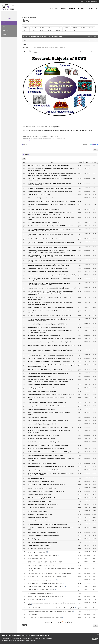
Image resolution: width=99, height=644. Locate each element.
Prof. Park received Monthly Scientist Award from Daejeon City (45, 618)
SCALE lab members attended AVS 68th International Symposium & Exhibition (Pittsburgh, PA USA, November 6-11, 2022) (49, 284)
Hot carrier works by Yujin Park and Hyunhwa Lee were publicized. (46, 198)
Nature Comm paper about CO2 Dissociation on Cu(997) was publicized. (48, 247)
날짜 (87, 162)
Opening (4, 35)
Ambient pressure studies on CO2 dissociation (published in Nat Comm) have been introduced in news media (50, 351)
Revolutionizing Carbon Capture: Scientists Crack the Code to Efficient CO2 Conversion (51, 201)
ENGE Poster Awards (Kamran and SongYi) (39, 545)
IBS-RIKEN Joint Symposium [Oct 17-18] (39, 376)
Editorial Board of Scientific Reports (37, 511)
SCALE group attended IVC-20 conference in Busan (42, 463)
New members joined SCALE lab (37, 559)
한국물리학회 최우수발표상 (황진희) (37, 552)
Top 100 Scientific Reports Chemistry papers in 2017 (42, 424)
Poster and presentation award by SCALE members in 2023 (44, 222)
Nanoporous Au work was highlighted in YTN (40, 514)
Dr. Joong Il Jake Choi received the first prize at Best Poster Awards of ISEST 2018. (50, 427)
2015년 (34, 30)
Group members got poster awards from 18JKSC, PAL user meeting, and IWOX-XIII (50, 307)
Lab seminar (5, 31)
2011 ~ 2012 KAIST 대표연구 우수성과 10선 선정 (41, 565)
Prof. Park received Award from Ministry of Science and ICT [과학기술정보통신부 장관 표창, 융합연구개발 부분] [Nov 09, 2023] (51, 230)
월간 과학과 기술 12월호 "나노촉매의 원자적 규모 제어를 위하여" (45, 583)
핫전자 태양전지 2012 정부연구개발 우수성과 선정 (41, 590)
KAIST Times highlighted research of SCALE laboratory (43, 542)
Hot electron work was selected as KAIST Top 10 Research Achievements (48, 445)
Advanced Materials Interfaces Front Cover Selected (42, 488)
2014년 (42, 30)
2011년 (66, 30)
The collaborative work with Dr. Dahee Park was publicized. (44, 209)
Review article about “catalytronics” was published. (42, 439)
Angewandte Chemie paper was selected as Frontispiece (43, 536)
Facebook (95, 145)
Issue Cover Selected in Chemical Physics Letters (41, 481)
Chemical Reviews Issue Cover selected (38, 518)
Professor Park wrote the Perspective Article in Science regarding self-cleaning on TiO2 (51, 394)
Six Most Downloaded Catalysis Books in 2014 (40, 508)
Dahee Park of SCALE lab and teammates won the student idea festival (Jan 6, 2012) (51, 608)
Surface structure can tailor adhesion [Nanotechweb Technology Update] (48, 524)
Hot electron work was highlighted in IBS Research (41, 498)
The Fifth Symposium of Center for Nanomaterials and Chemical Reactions (48, 421)
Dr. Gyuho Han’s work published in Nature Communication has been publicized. (49, 188)
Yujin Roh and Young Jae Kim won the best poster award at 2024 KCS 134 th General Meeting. (51, 218)
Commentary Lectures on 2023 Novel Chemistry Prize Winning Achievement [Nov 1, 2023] (50, 235)
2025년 (26, 28)
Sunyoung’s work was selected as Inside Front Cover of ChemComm (46, 406)
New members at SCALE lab (35, 600)
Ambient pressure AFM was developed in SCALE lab (42, 391)
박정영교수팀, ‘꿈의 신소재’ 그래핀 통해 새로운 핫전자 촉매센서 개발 (46, 485)
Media (4, 27)
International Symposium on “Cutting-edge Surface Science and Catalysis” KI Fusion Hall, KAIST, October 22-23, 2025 (51, 169)
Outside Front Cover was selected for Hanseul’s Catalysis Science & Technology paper (51, 339)
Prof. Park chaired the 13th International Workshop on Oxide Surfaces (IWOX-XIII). (50, 316)
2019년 (75, 28)
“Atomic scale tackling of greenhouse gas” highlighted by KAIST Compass (48, 324)
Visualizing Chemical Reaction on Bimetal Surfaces (42, 409)
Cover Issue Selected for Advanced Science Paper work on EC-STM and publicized (50, 226)
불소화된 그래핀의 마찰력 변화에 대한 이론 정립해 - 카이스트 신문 (46, 596)
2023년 (42, 28)
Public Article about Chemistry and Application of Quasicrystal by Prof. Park (48, 272)
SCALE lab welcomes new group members (39, 501)
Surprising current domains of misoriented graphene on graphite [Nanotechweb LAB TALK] (51, 528)
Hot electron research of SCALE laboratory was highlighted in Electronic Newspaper (50, 370)
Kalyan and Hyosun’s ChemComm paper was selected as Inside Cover (47, 403)
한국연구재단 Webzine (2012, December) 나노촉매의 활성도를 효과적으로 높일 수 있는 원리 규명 (51, 569)
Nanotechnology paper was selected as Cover (40, 539)
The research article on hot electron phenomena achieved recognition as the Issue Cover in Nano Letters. (52, 261)
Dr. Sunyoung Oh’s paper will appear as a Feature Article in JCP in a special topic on (51, 362)
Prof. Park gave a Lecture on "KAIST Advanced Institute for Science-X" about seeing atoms (51, 243)
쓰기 (95, 625)
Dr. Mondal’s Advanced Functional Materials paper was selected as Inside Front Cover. (51, 355)
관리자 (25, 40)
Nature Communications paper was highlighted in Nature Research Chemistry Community (49, 413)
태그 (26, 625)
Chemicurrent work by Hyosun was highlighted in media (43, 532)
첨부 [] (25, 145)
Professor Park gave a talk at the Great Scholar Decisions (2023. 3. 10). (47, 268)
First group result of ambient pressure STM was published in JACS (46, 491)
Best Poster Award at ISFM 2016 (37, 478)
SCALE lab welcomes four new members (39, 521)
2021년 (58, 28)
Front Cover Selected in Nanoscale (37, 417)
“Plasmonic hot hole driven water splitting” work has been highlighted (46, 327)
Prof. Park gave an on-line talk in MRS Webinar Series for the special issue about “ (50, 358)
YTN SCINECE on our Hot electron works (39, 195)
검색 (23, 625)
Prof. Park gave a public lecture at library (39, 549)
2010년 (75, 30)
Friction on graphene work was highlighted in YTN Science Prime (45, 455)
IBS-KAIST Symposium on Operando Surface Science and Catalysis (46, 385)
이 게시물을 (86, 145)
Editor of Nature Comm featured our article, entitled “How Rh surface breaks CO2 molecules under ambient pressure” (50, 331)
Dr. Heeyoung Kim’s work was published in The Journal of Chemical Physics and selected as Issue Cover (50, 299)
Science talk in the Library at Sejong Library (39, 495)
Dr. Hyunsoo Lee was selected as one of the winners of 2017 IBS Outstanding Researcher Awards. (49, 431)
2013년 (50, 30)
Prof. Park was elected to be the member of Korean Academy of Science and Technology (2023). (49, 279)
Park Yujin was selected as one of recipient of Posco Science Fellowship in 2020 (50, 342)
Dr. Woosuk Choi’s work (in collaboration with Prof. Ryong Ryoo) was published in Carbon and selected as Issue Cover (50, 303)
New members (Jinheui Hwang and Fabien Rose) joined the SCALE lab (47, 577)
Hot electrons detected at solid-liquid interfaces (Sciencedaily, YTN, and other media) (51, 467)
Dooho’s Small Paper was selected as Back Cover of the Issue (45, 239)
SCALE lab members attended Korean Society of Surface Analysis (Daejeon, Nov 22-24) (52, 275)
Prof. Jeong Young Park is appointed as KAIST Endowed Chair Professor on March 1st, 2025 (51, 205)
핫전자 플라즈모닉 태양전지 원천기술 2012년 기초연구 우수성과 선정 (46, 587)
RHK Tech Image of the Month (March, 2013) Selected (43, 555)
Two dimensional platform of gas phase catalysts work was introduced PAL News (50, 191)
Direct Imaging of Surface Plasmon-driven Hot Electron (43, 388)
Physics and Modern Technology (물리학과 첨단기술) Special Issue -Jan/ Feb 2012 (50, 611)
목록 (95, 149)
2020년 (66, 28)
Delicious (97, 145)
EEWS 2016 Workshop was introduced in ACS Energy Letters (46, 37)
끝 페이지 (72, 622)
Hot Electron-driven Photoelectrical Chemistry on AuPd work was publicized (48, 165)
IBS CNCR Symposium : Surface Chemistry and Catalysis (43, 435)
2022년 (50, 28)
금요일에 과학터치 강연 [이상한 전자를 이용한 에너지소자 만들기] (45, 562)
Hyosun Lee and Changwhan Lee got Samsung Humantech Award (46, 448)
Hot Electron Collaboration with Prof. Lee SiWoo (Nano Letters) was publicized (49, 265)
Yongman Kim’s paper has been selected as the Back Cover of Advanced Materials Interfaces (50, 312)
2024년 (34, 28)
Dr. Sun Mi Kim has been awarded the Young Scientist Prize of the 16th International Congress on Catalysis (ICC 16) (51, 474)
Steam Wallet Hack (33, 614)
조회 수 (94, 162)
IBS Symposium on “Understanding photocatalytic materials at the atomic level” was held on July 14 (51, 459)
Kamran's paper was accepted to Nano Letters (40, 593)
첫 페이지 (47, 622)
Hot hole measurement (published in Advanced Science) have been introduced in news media (51, 346)
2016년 (26, 30)
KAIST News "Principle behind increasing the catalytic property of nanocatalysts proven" (52, 573)
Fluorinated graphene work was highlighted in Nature (42, 580)
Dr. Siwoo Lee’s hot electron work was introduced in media (44, 335)
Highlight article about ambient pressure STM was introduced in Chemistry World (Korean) (49, 399)
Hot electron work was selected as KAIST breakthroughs (43, 504)
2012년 (58, 30)
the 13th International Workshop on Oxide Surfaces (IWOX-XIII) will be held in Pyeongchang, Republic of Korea (49, 320)
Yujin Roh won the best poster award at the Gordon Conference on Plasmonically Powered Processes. (50, 179)
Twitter (91, 145)
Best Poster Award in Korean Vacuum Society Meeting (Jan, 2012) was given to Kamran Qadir (52, 604)
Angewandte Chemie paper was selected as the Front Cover (44, 470)
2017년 (91, 28)
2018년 (83, 28)
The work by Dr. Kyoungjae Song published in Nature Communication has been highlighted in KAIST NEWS (49, 184)
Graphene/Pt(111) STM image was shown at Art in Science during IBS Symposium (50, 452)
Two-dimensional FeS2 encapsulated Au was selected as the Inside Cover (48, 373)
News (3, 23)
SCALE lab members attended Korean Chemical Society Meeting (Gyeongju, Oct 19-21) (52, 288)
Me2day (93, 145)
